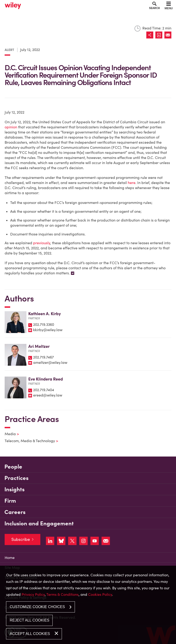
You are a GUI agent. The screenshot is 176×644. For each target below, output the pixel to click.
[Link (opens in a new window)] (160, 35)
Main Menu (75, 5)
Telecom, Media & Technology (29, 441)
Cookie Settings (72, 5)
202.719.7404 (44, 390)
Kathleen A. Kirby (45, 314)
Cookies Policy (100, 594)
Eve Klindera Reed (46, 379)
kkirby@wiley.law (48, 330)
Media (9, 434)
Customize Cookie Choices (37, 607)
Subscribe (21, 539)
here (132, 183)
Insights (14, 489)
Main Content (73, 5)
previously (42, 243)
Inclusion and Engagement (39, 523)
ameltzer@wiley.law (50, 362)
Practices (16, 478)
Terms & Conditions (62, 594)
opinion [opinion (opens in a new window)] (11, 127)
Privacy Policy (33, 594)
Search (154, 8)
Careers (15, 512)
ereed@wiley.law (48, 395)
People (13, 467)
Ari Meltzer (39, 346)
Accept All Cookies (30, 634)
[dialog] (88, 605)
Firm (10, 501)
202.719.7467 (43, 357)
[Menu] (169, 6)
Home (10, 558)
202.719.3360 (44, 324)
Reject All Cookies (30, 620)
